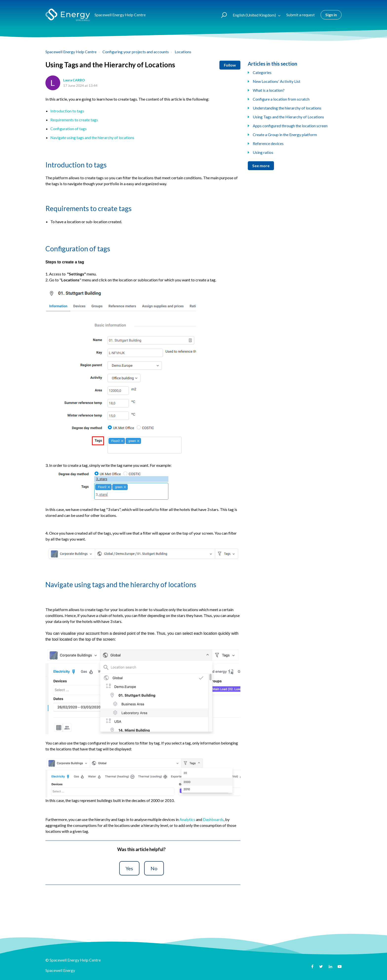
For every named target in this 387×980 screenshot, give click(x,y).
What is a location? (269, 90)
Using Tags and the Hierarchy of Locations (288, 117)
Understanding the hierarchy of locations (287, 108)
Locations (183, 52)
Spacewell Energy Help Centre (71, 52)
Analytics (187, 819)
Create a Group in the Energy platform (285, 135)
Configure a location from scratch (281, 99)
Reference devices (268, 143)
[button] (222, 15)
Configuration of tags (68, 129)
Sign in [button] (331, 15)
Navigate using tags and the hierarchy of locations (92, 137)
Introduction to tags (67, 111)
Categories (262, 72)
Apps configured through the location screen (290, 126)
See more (261, 166)
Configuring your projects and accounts (136, 52)
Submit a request (300, 15)
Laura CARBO (74, 80)
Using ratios (263, 152)
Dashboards (213, 819)
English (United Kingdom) (255, 15)
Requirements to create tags (74, 120)
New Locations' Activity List (277, 81)
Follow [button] (230, 65)
